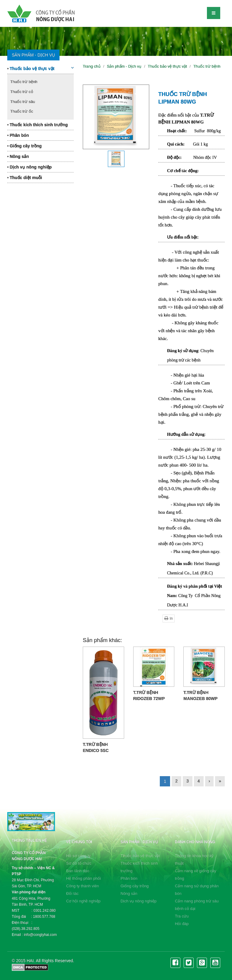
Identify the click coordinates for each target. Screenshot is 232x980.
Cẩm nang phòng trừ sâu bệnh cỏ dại (197, 905)
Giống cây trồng (24, 146)
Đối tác (72, 893)
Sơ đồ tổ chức (79, 863)
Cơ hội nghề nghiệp (83, 901)
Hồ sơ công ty (78, 856)
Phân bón (18, 135)
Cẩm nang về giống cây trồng (196, 875)
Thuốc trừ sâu (23, 102)
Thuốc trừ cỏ (22, 92)
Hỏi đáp (182, 924)
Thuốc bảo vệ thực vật (40, 68)
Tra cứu (182, 916)
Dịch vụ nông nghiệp (29, 167)
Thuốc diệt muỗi (25, 178)
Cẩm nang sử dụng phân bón (197, 890)
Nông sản (18, 156)
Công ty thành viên (82, 886)
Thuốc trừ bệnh (24, 82)
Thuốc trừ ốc (22, 111)
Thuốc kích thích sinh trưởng (37, 125)
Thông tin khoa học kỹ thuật (194, 860)
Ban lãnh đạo (78, 871)
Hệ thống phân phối (84, 878)
